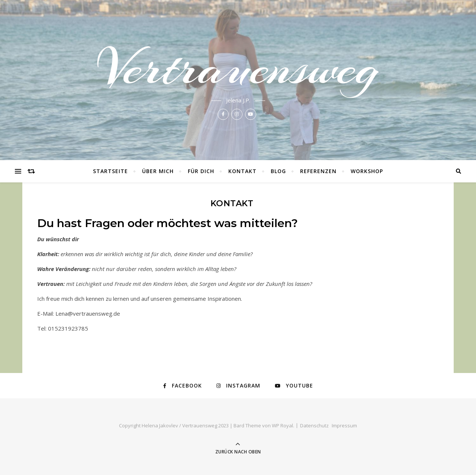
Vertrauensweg (238, 68)
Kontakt (242, 171)
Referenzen (318, 171)
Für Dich (201, 171)
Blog (278, 171)
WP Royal (282, 425)
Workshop (367, 171)
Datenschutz (314, 425)
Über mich (158, 171)
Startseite (110, 171)
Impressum (344, 425)
